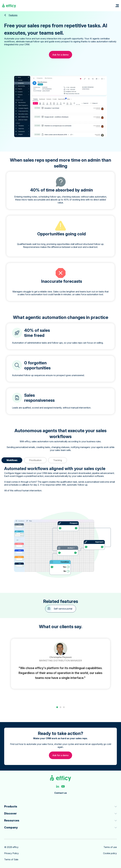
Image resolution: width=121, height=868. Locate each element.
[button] (117, 6)
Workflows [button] (12, 460)
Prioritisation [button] (35, 460)
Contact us (61, 792)
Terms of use (110, 847)
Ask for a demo (60, 55)
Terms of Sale (11, 859)
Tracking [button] (58, 460)
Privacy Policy (11, 853)
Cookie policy (110, 853)
